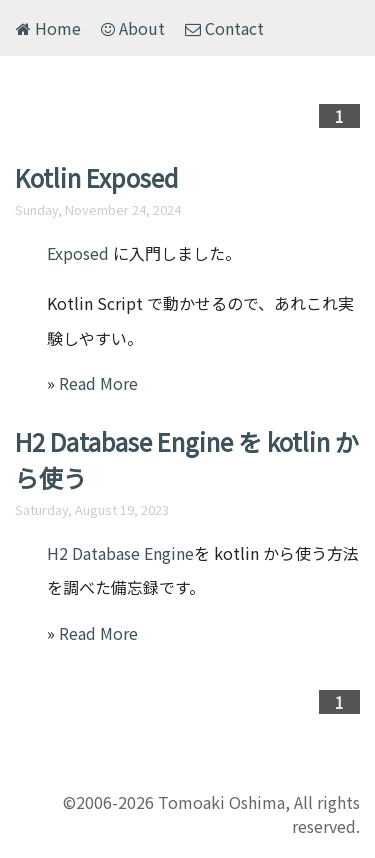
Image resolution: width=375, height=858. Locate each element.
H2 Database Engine (120, 553)
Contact (224, 28)
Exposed (78, 253)
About (133, 28)
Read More (98, 383)
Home (48, 28)
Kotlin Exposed (96, 177)
